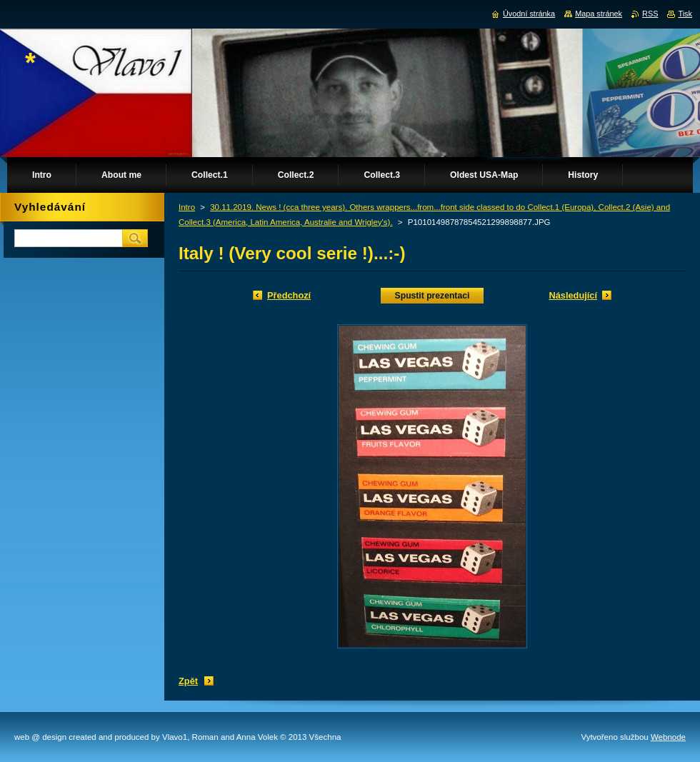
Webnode (668, 737)
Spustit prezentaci (432, 296)
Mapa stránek (599, 14)
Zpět (188, 681)
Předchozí (289, 295)
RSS (650, 14)
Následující (573, 295)
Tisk (685, 14)
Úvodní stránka (529, 14)
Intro (187, 207)
